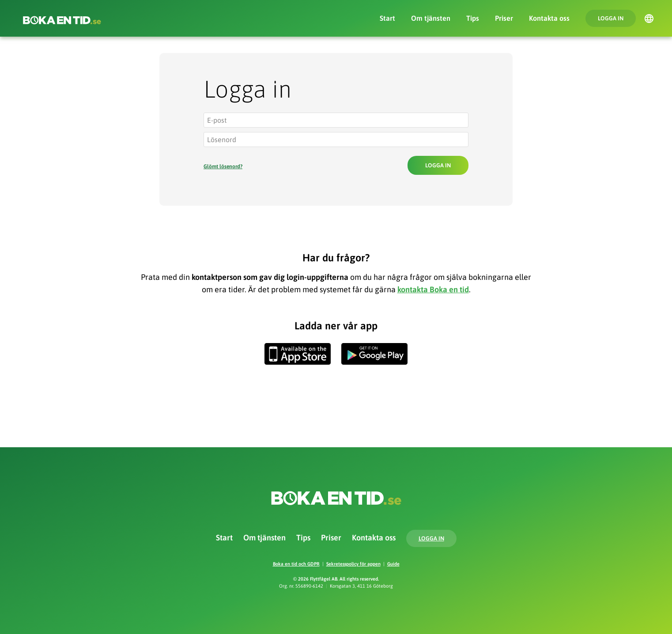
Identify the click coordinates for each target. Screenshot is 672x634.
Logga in (611, 18)
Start (387, 18)
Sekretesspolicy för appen (353, 564)
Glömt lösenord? (223, 166)
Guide (393, 564)
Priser (504, 18)
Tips (473, 18)
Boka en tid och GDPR (296, 564)
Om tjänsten (431, 18)
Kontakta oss (549, 18)
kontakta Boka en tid (433, 289)
